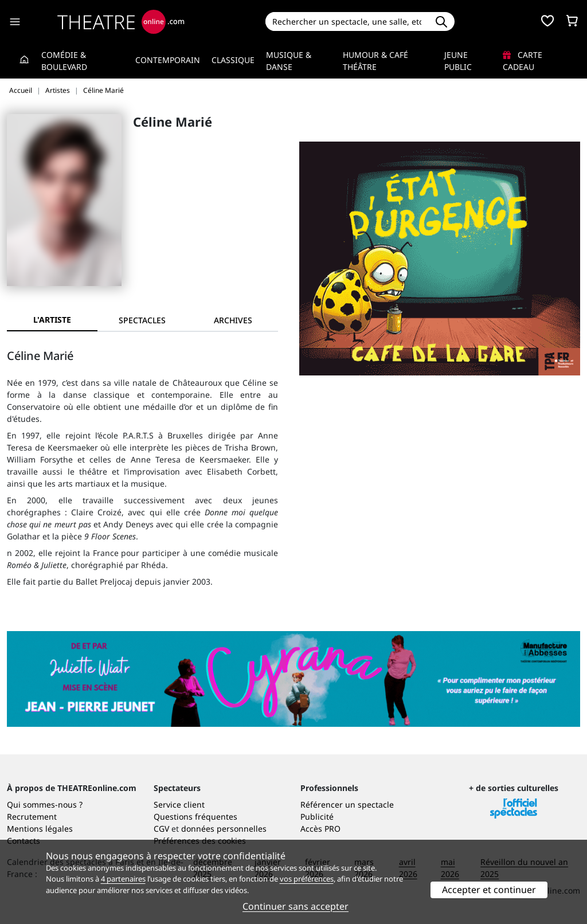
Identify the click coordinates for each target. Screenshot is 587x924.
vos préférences (307, 879)
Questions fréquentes (195, 817)
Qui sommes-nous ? (45, 804)
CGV (161, 829)
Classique (233, 60)
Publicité (317, 817)
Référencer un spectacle (347, 804)
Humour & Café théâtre (375, 61)
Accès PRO (320, 829)
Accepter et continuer (489, 890)
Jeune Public (458, 61)
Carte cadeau (523, 61)
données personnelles (224, 829)
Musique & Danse (289, 61)
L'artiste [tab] (52, 320)
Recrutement (32, 817)
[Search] (347, 21)
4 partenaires (123, 879)
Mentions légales (40, 829)
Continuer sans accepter (296, 906)
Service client (179, 804)
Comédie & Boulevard (64, 61)
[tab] (143, 320)
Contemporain (168, 60)
